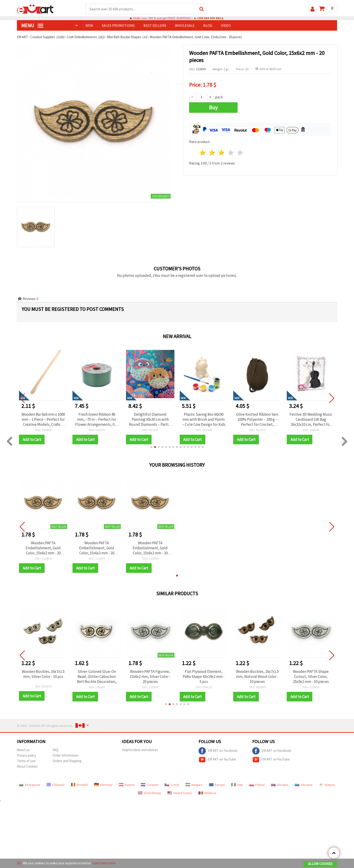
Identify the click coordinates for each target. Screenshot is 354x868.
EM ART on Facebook (218, 751)
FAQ (55, 750)
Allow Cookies (320, 864)
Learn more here (104, 863)
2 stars (212, 152)
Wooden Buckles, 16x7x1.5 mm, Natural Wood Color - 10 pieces (257, 677)
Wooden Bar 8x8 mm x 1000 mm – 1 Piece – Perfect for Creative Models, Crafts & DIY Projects (97, 419)
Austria (127, 785)
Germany (103, 785)
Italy (237, 785)
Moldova (207, 793)
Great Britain (149, 793)
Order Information (66, 755)
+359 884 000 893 (209, 18)
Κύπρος (327, 785)
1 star (203, 152)
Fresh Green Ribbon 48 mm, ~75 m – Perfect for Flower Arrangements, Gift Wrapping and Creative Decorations (150, 419)
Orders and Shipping (67, 761)
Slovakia (280, 785)
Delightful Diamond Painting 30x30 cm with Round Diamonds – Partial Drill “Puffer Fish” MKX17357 (204, 419)
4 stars (231, 152)
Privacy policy (27, 755)
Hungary (194, 785)
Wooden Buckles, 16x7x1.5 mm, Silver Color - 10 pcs (43, 674)
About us (23, 750)
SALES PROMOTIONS (118, 25)
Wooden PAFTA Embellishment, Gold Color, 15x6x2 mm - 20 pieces (43, 548)
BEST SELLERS (155, 25)
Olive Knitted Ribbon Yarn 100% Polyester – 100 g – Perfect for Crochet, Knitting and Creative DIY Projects (311, 419)
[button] (151, 447)
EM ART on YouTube (217, 760)
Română (79, 785)
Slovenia (304, 785)
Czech (172, 785)
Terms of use (26, 761)
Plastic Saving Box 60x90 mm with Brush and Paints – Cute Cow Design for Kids (257, 419)
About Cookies (27, 766)
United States (180, 793)
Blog (208, 25)
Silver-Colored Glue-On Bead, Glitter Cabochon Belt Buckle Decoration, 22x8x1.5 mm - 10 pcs (97, 677)
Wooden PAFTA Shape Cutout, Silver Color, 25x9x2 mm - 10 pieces (311, 677)
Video (226, 25)
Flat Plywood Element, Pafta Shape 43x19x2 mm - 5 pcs (204, 677)
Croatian (150, 785)
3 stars (222, 152)
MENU (32, 25)
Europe (217, 785)
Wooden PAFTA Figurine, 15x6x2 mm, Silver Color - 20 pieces (150, 677)
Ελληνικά (55, 785)
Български (29, 785)
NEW (89, 25)
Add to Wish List (268, 69)
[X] (19, 863)
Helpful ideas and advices (140, 750)
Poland (257, 785)
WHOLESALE (185, 25)
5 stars (240, 152)
